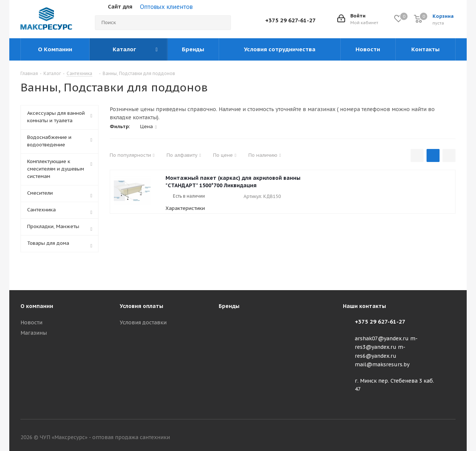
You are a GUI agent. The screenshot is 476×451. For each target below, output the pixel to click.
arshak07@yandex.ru (382, 338)
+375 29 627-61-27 (290, 20)
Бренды (229, 306)
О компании (37, 306)
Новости (31, 322)
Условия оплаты (141, 306)
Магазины (34, 333)
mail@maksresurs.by (382, 364)
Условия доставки (143, 322)
